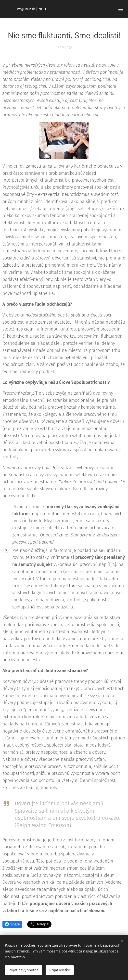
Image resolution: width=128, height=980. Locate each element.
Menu (121, 9)
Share (12, 924)
